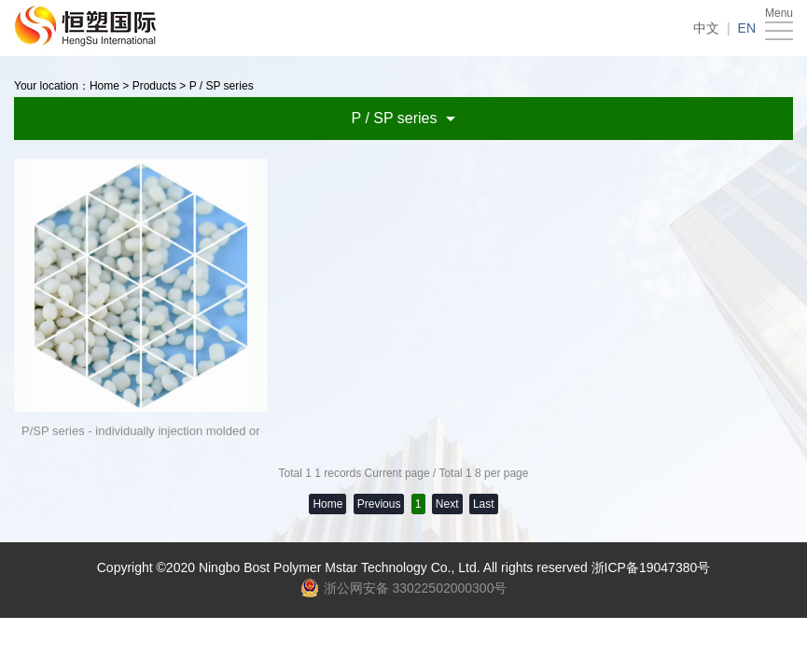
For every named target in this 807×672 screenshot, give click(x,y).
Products (154, 86)
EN (747, 28)
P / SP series (222, 86)
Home (104, 86)
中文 (706, 28)
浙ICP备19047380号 (651, 567)
